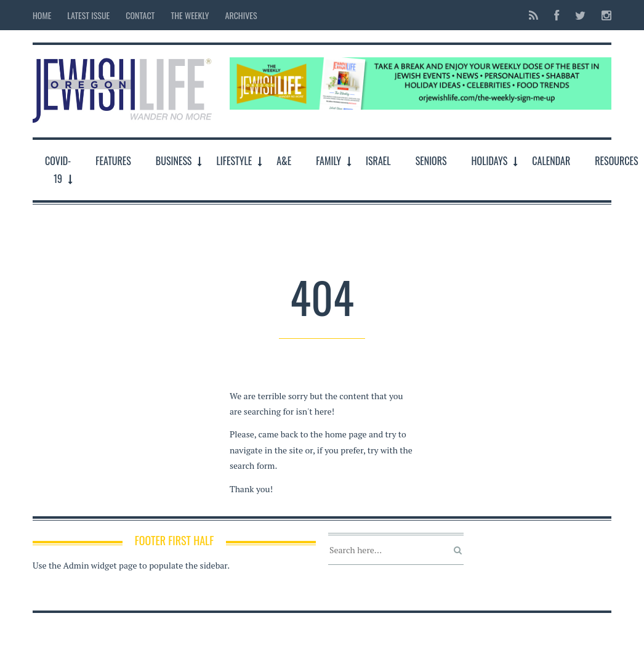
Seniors (431, 161)
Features (113, 161)
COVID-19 (58, 170)
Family (328, 161)
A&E (284, 161)
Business (174, 161)
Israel (378, 161)
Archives (241, 15)
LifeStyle (234, 161)
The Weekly (190, 15)
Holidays (490, 161)
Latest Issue (88, 15)
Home (42, 15)
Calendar (551, 161)
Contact (140, 15)
